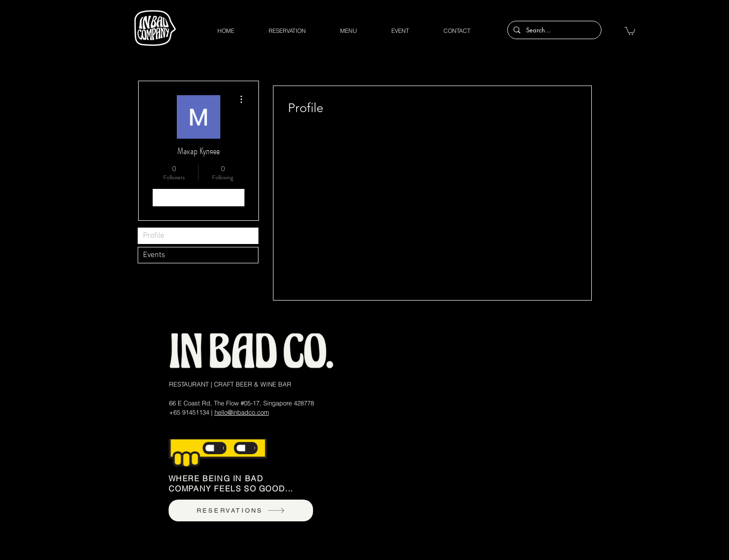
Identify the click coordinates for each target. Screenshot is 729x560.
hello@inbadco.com (242, 412)
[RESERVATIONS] (241, 510)
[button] (630, 30)
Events (154, 255)
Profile (154, 236)
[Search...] (553, 30)
